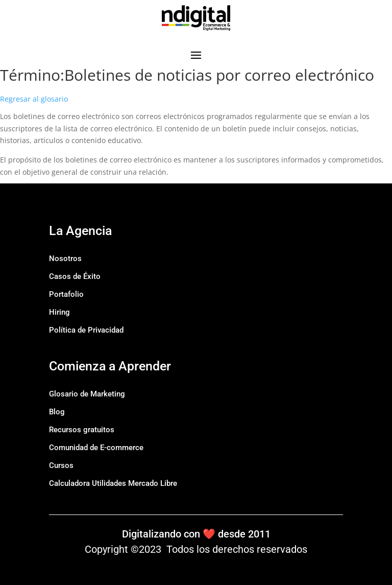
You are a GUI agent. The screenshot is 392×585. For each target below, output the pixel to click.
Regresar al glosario (34, 99)
